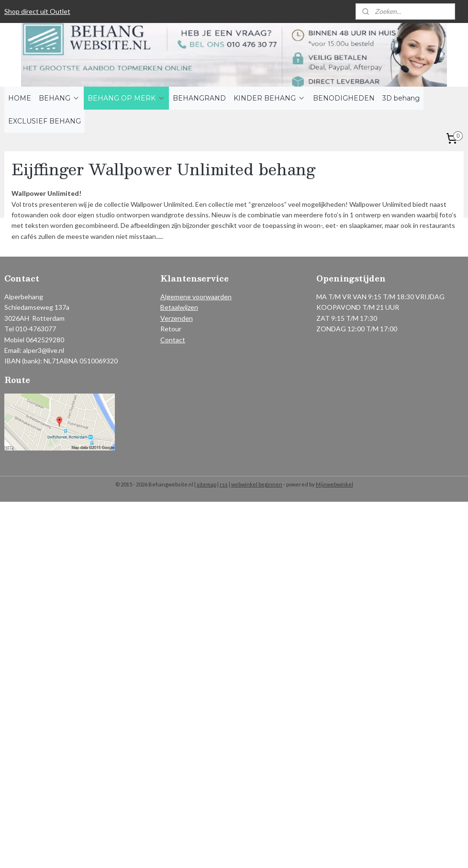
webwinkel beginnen (257, 484)
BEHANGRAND (199, 98)
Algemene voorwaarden (196, 297)
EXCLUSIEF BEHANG (45, 121)
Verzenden (177, 318)
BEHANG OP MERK (126, 98)
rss (224, 484)
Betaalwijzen (179, 307)
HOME (20, 98)
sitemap (206, 484)
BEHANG (59, 98)
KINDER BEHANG (269, 98)
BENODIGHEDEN (344, 98)
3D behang (401, 98)
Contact (173, 340)
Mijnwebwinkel (334, 484)
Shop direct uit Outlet (37, 11)
